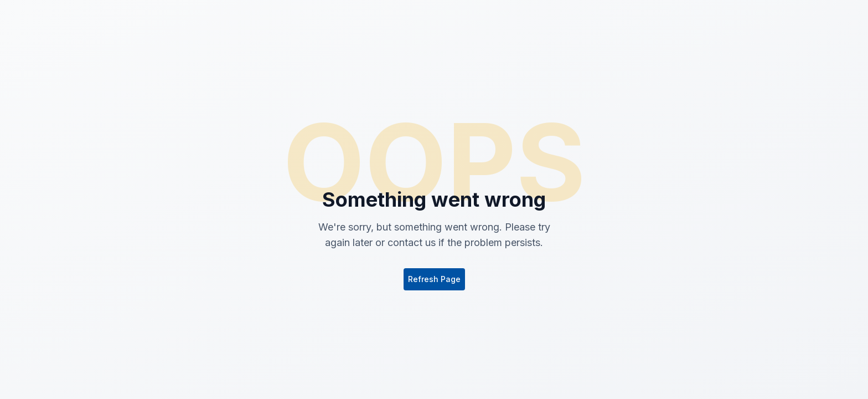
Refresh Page (434, 279)
